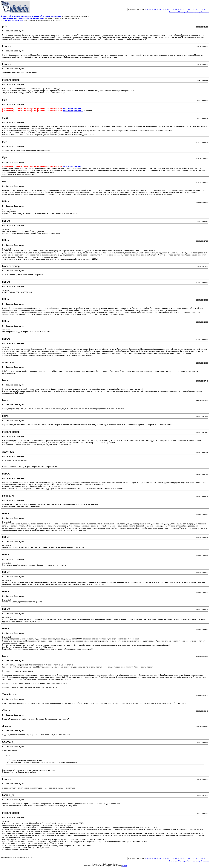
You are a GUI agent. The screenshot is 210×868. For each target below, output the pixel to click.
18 (163, 9)
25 (181, 9)
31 (197, 9)
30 (194, 9)
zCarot (125, 866)
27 (186, 9)
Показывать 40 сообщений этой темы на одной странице (189, 12)
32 (199, 9)
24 (178, 9)
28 (189, 9)
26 (184, 9)
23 (176, 9)
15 (155, 9)
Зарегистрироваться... (73, 109)
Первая (148, 9)
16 (157, 9)
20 (168, 9)
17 (160, 9)
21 (171, 9)
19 (165, 9)
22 (173, 9)
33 (202, 9)
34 (205, 9)
